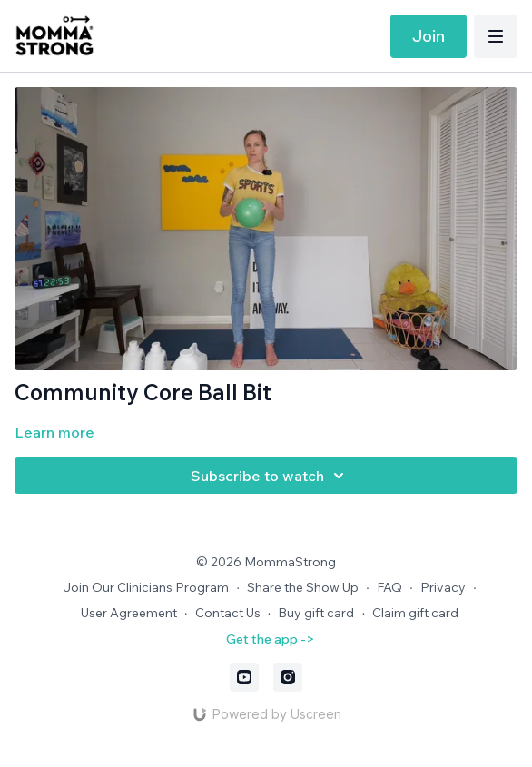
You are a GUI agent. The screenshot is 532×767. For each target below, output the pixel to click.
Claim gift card (415, 613)
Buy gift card (316, 613)
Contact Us (228, 613)
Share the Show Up (303, 587)
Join (429, 36)
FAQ (389, 587)
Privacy (443, 587)
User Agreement (129, 613)
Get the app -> (270, 639)
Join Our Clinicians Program (146, 587)
